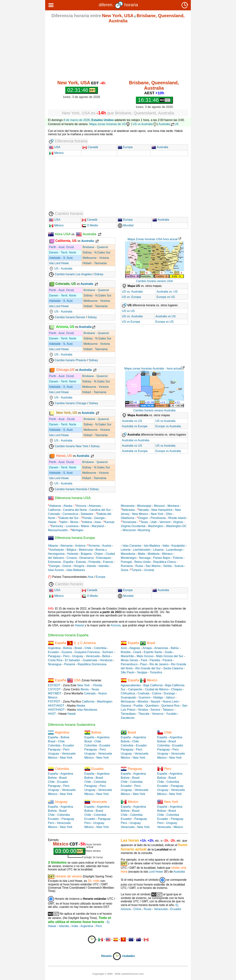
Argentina (54, 648)
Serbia (167, 566)
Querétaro (152, 706)
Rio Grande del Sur (148, 668)
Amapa (147, 648)
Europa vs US (166, 297)
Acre (124, 648)
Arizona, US (62, 327)
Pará (144, 660)
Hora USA (59, 234)
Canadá (90, 147)
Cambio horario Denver (67, 317)
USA (57, 147)
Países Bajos (162, 558)
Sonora (155, 710)
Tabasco (168, 710)
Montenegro (129, 558)
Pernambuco (129, 664)
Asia (90, 577)
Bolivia (68, 648)
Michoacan (128, 702)
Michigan (77, 530)
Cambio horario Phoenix (68, 360)
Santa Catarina (173, 668)
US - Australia (61, 269)
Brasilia (126, 652)
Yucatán (171, 714)
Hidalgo (158, 697)
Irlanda (91, 566)
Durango (169, 693)
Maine (85, 526)
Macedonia (128, 554)
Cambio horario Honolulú (68, 489)
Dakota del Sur (69, 518)
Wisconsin (129, 530)
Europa (125, 147)
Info (51, 608)
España (68, 562)
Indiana (87, 522)
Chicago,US (62, 370)
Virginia (178, 522)
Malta (142, 554)
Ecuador (53, 652)
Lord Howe (156, 872)
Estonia (81, 562)
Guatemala (90, 660)
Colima (157, 693)
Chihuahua (128, 693)
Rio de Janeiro (159, 664)
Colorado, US (63, 284)
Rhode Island (177, 518)
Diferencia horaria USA (69, 498)
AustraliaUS (169, 124)
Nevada (144, 510)
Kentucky (57, 526)
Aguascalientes (131, 685)
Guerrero (145, 697)
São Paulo (128, 672)
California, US (63, 241)
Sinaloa (143, 710)
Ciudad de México (157, 689)
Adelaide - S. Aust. (61, 258)
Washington (156, 526)
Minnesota (128, 506)
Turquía (136, 570)
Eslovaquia (103, 558)
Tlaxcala (144, 714)
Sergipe (142, 672)
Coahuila (144, 693)
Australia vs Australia (136, 440)
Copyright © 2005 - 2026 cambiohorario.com (118, 974)
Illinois (74, 522)
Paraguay (54, 656)
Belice (106, 656)
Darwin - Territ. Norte (63, 252)
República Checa (164, 562)
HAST (52, 714)
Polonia (178, 558)
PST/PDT (54, 702)
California (54, 510)
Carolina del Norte (74, 510)
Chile (88, 648)
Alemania (66, 546)
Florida (87, 518)
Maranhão (127, 656)
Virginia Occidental (133, 526)
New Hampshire (162, 510)
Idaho (64, 522)
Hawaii (79, 625)
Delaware (87, 514)
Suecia (179, 566)
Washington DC (176, 526)
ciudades (128, 956)
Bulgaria (86, 554)
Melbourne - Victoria (96, 258)
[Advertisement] (118, 52)
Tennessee (129, 522)
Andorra (80, 546)
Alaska (68, 506)
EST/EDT (54, 685)
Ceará (137, 652)
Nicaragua (55, 664)
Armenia (94, 546)
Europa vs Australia (168, 451)
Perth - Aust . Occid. (62, 419)
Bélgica (71, 550)
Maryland (98, 526)
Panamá (70, 664)
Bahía (175, 648)
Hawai (52, 522)
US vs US (128, 311)
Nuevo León (171, 702)
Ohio (169, 514)
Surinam (108, 652)
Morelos (143, 702)
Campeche (135, 689)
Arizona (81, 506)
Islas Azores (56, 570)
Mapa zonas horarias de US (110, 124)
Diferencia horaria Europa (71, 538)
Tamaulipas (128, 714)
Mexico (56, 153)
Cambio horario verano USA (154, 281)
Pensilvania (158, 518)
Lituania (158, 550)
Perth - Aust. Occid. (62, 247)
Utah (154, 522)
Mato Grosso (145, 656)
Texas (144, 522)
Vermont (165, 522)
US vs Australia (145, 124)
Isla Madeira (152, 546)
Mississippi (144, 506)
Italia (166, 546)
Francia (108, 562)
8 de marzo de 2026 (77, 120)
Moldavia (154, 554)
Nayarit (156, 702)
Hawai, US (61, 456)
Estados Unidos (103, 120)
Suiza (124, 570)
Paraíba (155, 660)
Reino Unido (143, 562)
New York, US (64, 413)
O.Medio (90, 225)
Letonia (126, 550)
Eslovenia (54, 562)
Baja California (153, 685)
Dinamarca (86, 558)
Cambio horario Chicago (68, 403)
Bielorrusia (86, 550)
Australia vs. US (167, 292)
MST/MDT (55, 693)
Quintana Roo (170, 706)
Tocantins (156, 672)
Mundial (126, 225)
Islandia (104, 566)
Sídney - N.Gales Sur (97, 252)
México (56, 225)
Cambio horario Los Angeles (70, 274)
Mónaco (167, 554)
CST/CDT (54, 689)
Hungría (79, 566)
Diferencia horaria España (68, 635)
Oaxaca (126, 706)
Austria (107, 546)
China (137, 909)
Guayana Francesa (87, 652)
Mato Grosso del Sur (170, 656)
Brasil (78, 648)
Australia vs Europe (135, 426)
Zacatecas (128, 718)
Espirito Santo (153, 652)
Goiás (169, 652)
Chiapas (177, 689)
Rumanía (127, 566)
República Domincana (92, 664)
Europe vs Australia (168, 426)
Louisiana (72, 526)
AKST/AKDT (56, 706)
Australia (160, 147)
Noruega (145, 558)
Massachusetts (58, 530)
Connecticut (70, 514)
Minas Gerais (129, 660)
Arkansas (95, 506)
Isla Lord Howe (59, 263)
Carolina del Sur (100, 510)
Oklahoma (127, 518)
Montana (173, 506)
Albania (53, 546)
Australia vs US (165, 316)
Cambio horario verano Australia (154, 410)
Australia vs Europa (135, 451)
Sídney (99, 274)
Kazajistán (178, 546)
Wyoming (144, 530)
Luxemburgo (174, 550)
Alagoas (135, 648)
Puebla (138, 706)
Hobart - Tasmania (95, 263)
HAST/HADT (56, 710)
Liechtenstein (142, 550)
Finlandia (94, 562)
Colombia (100, 648)
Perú (66, 656)
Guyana (67, 652)
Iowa (98, 522)
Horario (111, 956)
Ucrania (149, 570)
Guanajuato (128, 697)
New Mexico (140, 514)
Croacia (72, 558)
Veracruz (158, 714)
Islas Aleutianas (87, 710)
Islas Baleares (76, 570)
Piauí (143, 664)
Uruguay (78, 656)
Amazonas (161, 648)
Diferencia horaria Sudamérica (72, 725)
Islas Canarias (132, 546)
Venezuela (93, 656)
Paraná (167, 660)
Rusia (139, 566)
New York (157, 514)
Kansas (109, 522)
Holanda (73, 554)
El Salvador (72, 660)
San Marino (153, 566)
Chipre (99, 554)
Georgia (99, 518)
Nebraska (128, 510)
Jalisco (170, 697)
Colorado (54, 514)
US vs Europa (131, 322)
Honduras (106, 660)
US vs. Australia (132, 292)
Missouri (159, 506)
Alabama (55, 506)
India (75, 926)
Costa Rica (55, 660)
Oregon (143, 518)
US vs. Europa (131, 297)
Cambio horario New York (69, 446)
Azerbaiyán (57, 550)
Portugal (126, 562)
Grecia (67, 566)
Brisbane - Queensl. (96, 247)
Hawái (72, 714)
